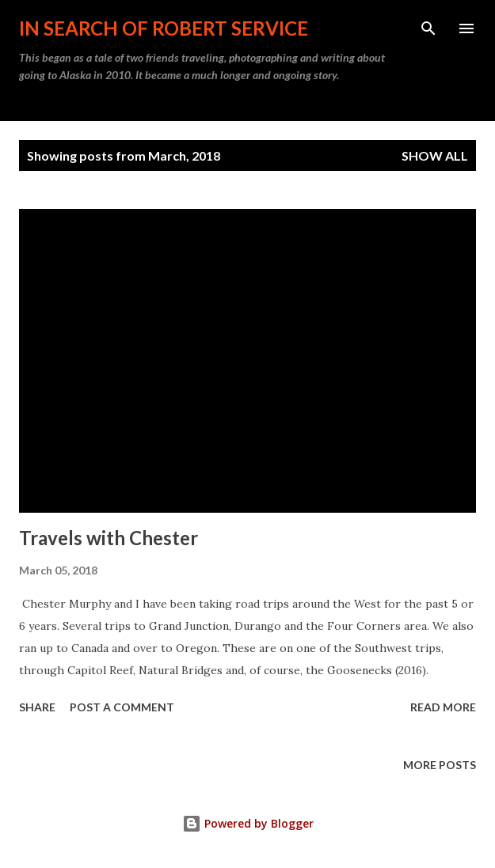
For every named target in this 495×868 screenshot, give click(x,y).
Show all (435, 155)
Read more (443, 707)
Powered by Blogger (248, 823)
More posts (440, 765)
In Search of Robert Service (164, 28)
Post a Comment (122, 707)
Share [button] (37, 707)
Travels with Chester (109, 538)
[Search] (428, 28)
